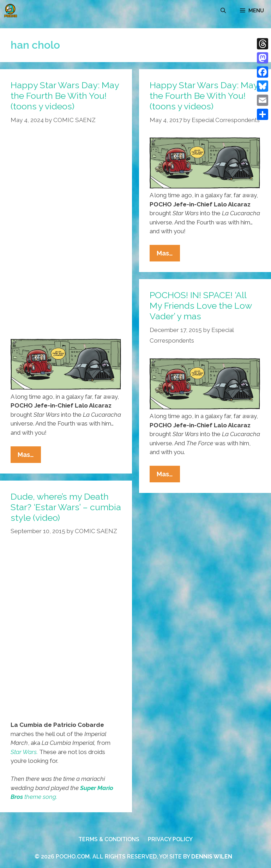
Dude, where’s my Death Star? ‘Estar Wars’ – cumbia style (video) (66, 507)
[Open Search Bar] (223, 11)
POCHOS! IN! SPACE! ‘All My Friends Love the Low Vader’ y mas (201, 306)
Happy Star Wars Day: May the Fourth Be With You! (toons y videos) (65, 96)
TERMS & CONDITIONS (109, 839)
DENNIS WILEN (212, 857)
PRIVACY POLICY (170, 839)
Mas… (29, 456)
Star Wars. (24, 752)
